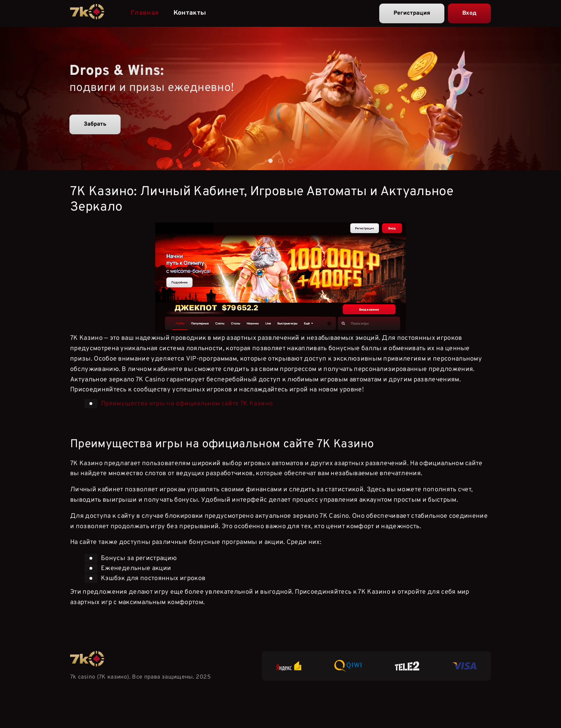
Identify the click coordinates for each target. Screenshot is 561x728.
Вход (469, 13)
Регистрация (412, 13)
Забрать (95, 124)
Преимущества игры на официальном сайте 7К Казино (187, 404)
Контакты (190, 13)
